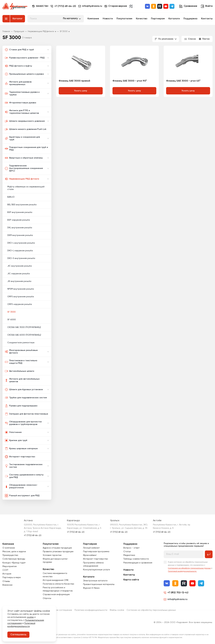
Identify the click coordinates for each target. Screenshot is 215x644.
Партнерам (158, 19)
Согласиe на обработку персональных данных (151, 610)
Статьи (127, 552)
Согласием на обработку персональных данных (189, 568)
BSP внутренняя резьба (20, 212)
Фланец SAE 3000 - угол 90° (130, 81)
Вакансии (7, 585)
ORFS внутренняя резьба (21, 297)
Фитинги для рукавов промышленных (18, 83)
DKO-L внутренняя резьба (21, 243)
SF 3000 (11, 312)
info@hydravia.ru (176, 599)
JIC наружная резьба (19, 274)
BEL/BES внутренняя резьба (22, 205)
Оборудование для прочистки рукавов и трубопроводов (23, 423)
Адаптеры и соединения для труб (22, 138)
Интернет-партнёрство (96, 559)
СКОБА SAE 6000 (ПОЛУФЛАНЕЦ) (24, 335)
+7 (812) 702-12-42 (178, 593)
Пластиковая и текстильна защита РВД (21, 362)
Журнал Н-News (91, 588)
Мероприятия (10, 566)
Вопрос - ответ (131, 548)
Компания (93, 19)
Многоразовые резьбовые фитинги (21, 352)
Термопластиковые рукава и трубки (22, 93)
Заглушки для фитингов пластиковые (27, 414)
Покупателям (124, 19)
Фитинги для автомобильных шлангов (22, 380)
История (7, 574)
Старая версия (116, 6)
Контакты (207, 19)
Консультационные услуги (96, 570)
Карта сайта (131, 580)
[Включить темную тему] (131, 6)
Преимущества (10, 555)
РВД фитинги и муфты (18, 66)
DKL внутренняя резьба (20, 228)
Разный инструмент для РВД (22, 496)
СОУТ (5, 570)
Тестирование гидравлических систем (24, 466)
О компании (9, 548)
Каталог (18, 19)
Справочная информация (56, 594)
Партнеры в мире (12, 577)
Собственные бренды (14, 559)
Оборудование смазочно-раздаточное (21, 486)
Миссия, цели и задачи (14, 552)
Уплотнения (13, 432)
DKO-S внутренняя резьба (21, 258)
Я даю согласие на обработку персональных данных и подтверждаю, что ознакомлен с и (190, 567)
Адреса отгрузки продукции (57, 548)
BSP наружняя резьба (19, 220)
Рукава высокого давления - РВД (25, 58)
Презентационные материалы (99, 584)
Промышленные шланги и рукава (24, 74)
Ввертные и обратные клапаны (24, 158)
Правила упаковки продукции (58, 552)
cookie (30, 617)
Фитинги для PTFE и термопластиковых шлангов (22, 112)
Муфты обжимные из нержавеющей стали (26, 188)
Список (190, 39)
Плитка (204, 39)
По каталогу (70, 19)
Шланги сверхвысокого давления (25, 121)
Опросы (47, 598)
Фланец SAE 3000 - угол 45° (183, 81)
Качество (142, 19)
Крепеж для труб (16, 440)
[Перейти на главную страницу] (15, 6)
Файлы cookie (117, 610)
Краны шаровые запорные (21, 449)
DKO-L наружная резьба (20, 251)
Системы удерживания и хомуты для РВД (24, 476)
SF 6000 (12, 320)
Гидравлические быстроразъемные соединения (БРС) (24, 168)
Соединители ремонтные (21, 343)
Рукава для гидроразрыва (21, 406)
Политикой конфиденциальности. (182, 571)
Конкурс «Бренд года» (14, 563)
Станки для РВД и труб (19, 50)
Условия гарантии (52, 555)
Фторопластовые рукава (20, 103)
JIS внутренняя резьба (19, 281)
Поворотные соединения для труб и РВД (26, 149)
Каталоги (174, 19)
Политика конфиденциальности (91, 610)
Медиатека (129, 555)
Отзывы (6, 581)
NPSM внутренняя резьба (21, 289)
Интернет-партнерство (20, 457)
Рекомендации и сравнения (138, 563)
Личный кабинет (91, 548)
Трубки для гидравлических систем (26, 398)
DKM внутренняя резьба (20, 235)
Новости (108, 19)
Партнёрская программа (96, 552)
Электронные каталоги (95, 581)
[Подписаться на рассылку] (209, 554)
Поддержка (190, 19)
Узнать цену (81, 91)
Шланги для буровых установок (24, 390)
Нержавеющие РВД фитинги (22, 179)
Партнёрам (90, 544)
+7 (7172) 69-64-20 (65, 6)
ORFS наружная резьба (20, 304)
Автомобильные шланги (20, 371)
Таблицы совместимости (136, 559)
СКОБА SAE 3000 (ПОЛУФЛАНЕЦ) (24, 327)
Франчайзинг (90, 555)
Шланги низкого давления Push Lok (26, 129)
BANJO (11, 197)
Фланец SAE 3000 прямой (74, 81)
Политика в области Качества (58, 584)
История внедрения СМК (56, 580)
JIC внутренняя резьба (20, 266)
